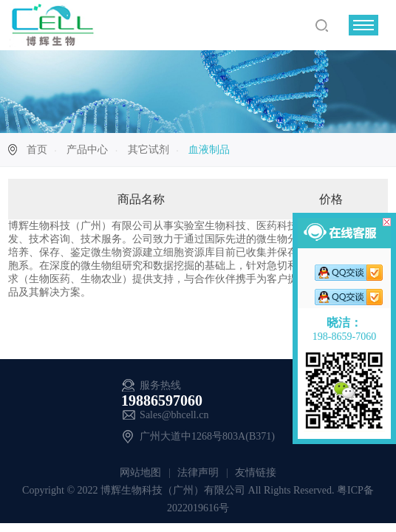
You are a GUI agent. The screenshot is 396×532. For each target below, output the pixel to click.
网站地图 (142, 473)
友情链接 (255, 473)
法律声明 (198, 473)
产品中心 (87, 150)
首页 (37, 150)
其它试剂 (148, 150)
